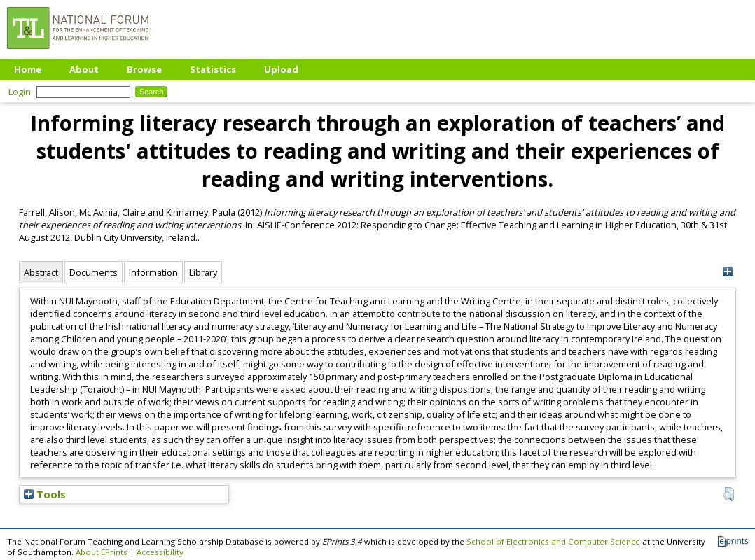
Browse (144, 69)
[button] (729, 494)
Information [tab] (153, 272)
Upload (281, 69)
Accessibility (160, 552)
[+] (727, 272)
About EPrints (102, 552)
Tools (45, 494)
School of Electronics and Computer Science (553, 541)
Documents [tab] (93, 272)
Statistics (213, 69)
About (84, 69)
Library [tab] (203, 272)
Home (28, 69)
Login (20, 92)
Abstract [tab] (41, 272)
